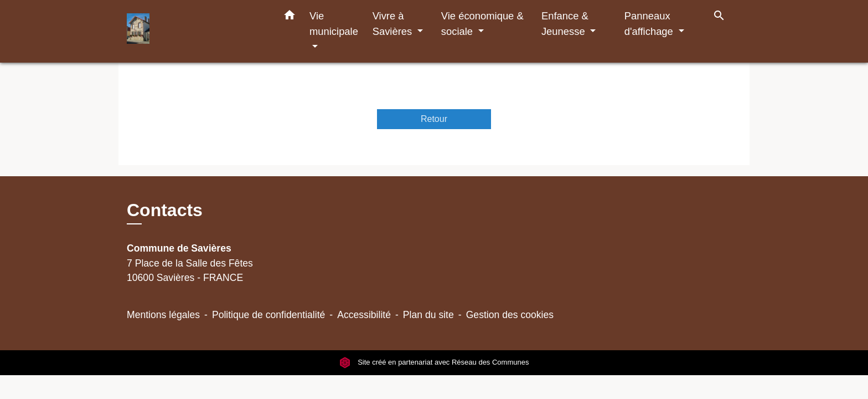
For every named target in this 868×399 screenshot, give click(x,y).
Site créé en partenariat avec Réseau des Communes (434, 363)
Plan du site (428, 315)
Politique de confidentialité (268, 315)
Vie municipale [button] (334, 24)
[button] (290, 17)
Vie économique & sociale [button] (482, 24)
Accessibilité (364, 315)
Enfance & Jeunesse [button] (565, 24)
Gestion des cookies (510, 315)
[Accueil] (196, 31)
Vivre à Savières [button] (394, 24)
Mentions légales (163, 315)
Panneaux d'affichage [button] (650, 24)
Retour (434, 119)
